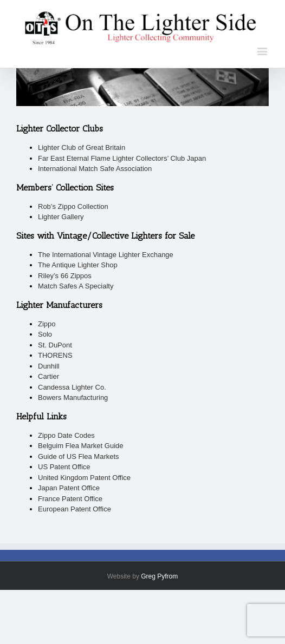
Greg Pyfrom (159, 576)
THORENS (55, 355)
